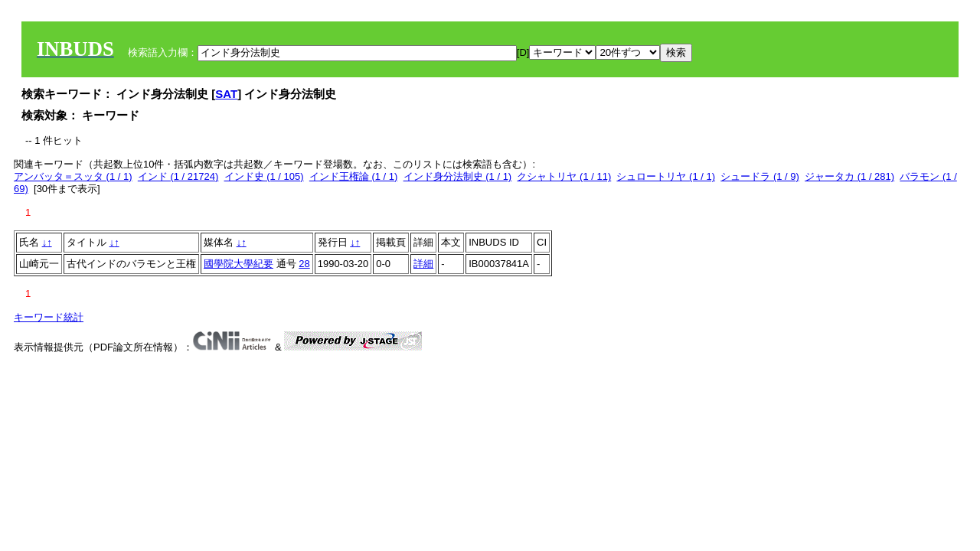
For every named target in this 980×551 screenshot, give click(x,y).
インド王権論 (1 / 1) (354, 176)
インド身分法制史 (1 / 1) (458, 176)
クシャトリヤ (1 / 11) (564, 176)
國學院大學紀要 (238, 264)
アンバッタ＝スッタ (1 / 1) (73, 176)
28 (304, 264)
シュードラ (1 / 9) (760, 176)
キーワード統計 (49, 317)
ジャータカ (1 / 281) (849, 176)
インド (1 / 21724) (178, 176)
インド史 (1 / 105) (264, 176)
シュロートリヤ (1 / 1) (666, 176)
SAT (226, 94)
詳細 (423, 264)
